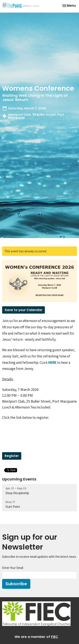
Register (12, 456)
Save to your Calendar (23, 310)
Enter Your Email (13, 568)
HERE (52, 363)
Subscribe (16, 584)
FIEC (55, 637)
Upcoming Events (19, 479)
